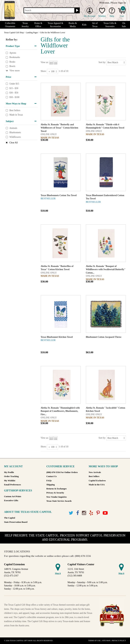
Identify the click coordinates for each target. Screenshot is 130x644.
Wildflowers (15, 137)
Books (12, 62)
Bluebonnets (15, 132)
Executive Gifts (11, 500)
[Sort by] (116, 62)
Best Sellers (15, 110)
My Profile (9, 472)
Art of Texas (95, 25)
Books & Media (73, 25)
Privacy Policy (119, 641)
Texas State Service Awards (59, 501)
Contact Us (52, 476)
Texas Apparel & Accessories (56, 25)
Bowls (12, 66)
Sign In (122, 3)
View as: (45, 62)
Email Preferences (12, 485)
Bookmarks (15, 57)
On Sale (124, 25)
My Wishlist (10, 481)
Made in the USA (97, 485)
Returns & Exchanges (56, 489)
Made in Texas (16, 115)
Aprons (13, 53)
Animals (13, 128)
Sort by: (102, 62)
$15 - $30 (14, 88)
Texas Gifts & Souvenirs (110, 25)
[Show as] (53, 71)
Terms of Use (94, 641)
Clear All (13, 143)
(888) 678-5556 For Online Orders (62, 472)
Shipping (51, 485)
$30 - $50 (14, 93)
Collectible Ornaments (10, 25)
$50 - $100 (14, 97)
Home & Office (38, 25)
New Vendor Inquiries (57, 497)
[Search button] (77, 10)
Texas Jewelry (25, 25)
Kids (84, 25)
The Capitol (10, 518)
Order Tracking (11, 476)
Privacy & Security (55, 493)
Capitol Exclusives (97, 481)
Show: (44, 71)
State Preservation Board (16, 522)
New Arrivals (95, 472)
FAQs (49, 481)
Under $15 (14, 84)
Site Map (106, 641)
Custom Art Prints (13, 496)
